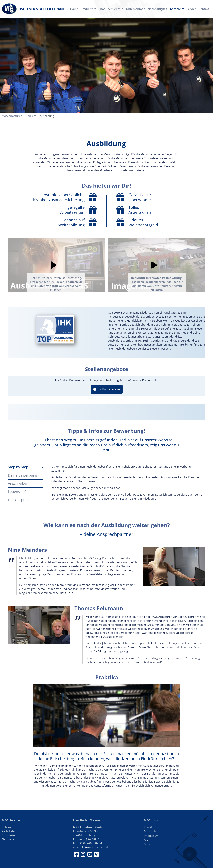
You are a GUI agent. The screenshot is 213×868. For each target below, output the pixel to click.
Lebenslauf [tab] (17, 491)
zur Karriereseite (107, 389)
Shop (102, 9)
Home (74, 9)
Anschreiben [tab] (18, 483)
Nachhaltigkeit (158, 9)
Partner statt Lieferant (33, 9)
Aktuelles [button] (115, 9)
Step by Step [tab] (18, 467)
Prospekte (8, 835)
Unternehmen (136, 9)
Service (191, 9)
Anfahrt (149, 844)
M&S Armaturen (12, 116)
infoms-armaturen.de (95, 847)
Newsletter (9, 839)
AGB (147, 840)
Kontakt (204, 9)
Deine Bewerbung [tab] (23, 475)
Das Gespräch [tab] (19, 500)
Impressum (151, 836)
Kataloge (7, 827)
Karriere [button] (176, 9)
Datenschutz (152, 831)
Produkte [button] (87, 9)
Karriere (31, 116)
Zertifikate (8, 831)
